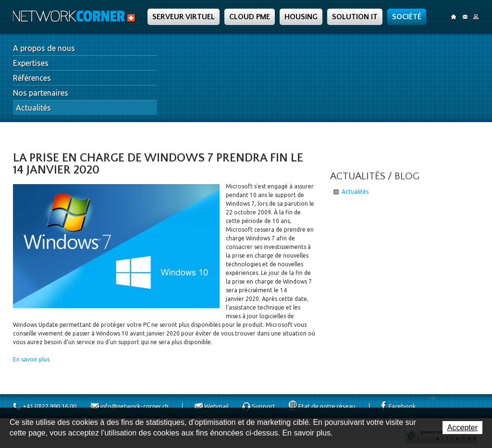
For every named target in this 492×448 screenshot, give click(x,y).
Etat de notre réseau (327, 406)
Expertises (31, 63)
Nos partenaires (41, 93)
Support (264, 406)
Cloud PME (250, 17)
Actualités (33, 108)
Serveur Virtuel (184, 17)
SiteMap (476, 17)
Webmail (216, 406)
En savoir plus (31, 359)
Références (32, 78)
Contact (465, 17)
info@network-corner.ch (135, 406)
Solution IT (355, 17)
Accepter (462, 428)
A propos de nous (44, 48)
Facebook (402, 406)
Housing (301, 17)
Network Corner (75, 16)
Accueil (454, 17)
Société (407, 17)
